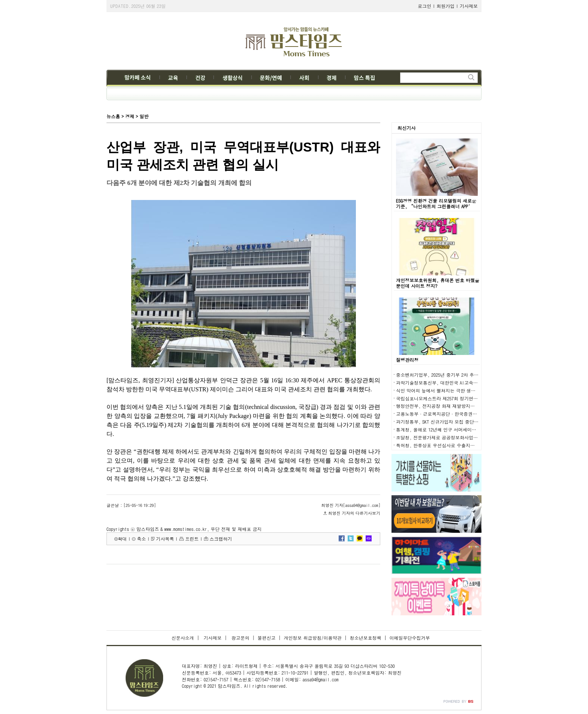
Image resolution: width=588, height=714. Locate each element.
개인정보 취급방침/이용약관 (313, 638)
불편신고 (267, 638)
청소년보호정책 (366, 638)
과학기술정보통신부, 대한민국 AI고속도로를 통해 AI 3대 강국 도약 (464, 383)
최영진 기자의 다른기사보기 (354, 513)
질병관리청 (407, 360)
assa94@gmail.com (321, 679)
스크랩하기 (221, 539)
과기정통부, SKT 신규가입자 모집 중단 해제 (440, 422)
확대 (122, 539)
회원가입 (445, 6)
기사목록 (165, 539)
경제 (130, 116)
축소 (141, 539)
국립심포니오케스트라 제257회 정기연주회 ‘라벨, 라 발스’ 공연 (463, 398)
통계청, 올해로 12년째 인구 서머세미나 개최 (441, 429)
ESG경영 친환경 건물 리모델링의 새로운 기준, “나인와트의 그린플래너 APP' (436, 203)
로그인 (424, 6)
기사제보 (469, 6)
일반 (144, 116)
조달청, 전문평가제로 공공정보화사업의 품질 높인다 (450, 437)
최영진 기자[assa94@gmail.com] (351, 505)
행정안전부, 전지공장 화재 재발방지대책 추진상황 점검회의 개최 (462, 406)
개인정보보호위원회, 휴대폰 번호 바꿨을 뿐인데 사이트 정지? (438, 283)
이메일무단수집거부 (410, 638)
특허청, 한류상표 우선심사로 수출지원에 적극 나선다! (451, 445)
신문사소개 (183, 638)
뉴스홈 (113, 116)
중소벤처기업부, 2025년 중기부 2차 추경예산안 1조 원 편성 (456, 375)
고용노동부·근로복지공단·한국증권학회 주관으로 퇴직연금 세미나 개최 (471, 414)
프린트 (192, 539)
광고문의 (240, 638)
